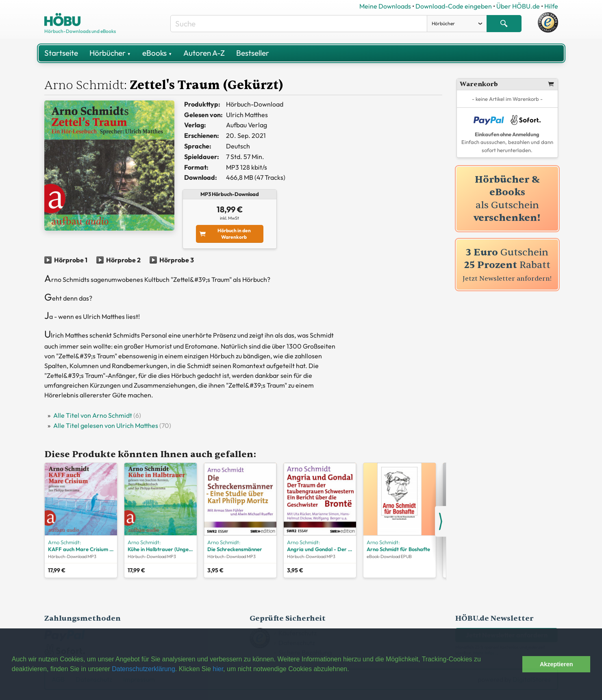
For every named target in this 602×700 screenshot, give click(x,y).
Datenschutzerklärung (143, 669)
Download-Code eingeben (454, 6)
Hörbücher (110, 53)
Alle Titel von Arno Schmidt (93, 415)
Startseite (61, 53)
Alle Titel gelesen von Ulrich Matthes (106, 425)
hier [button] (218, 669)
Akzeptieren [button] (556, 664)
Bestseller (253, 53)
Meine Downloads (385, 6)
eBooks (157, 53)
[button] (514, 664)
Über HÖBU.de (518, 6)
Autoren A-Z (204, 53)
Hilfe (551, 6)
